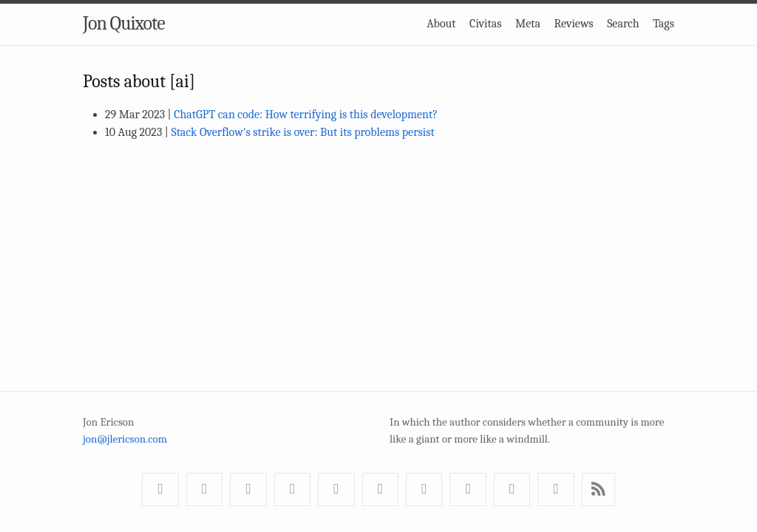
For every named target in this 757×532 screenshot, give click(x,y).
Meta (528, 24)
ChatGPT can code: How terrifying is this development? (306, 115)
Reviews (574, 24)
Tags (663, 24)
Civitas (485, 24)
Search (623, 24)
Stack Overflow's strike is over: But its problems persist (302, 132)
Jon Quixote (124, 24)
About (441, 24)
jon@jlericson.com (125, 439)
